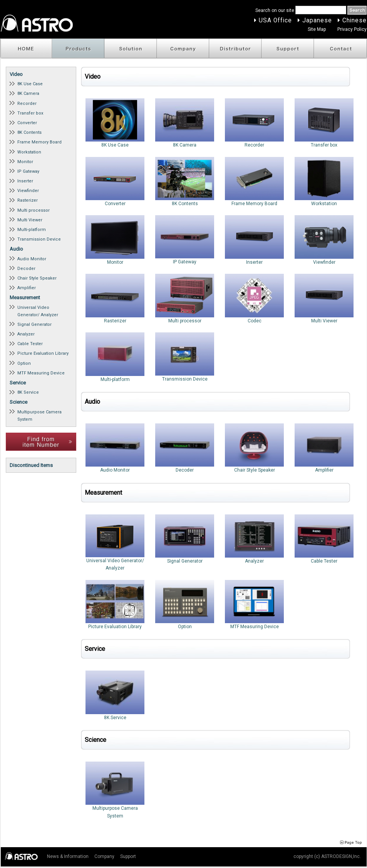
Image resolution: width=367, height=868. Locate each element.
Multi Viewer (30, 220)
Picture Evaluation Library (43, 353)
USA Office (275, 20)
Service (18, 383)
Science (18, 402)
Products (78, 49)
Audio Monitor (32, 259)
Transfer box (30, 113)
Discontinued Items (31, 465)
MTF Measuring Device (41, 373)
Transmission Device (39, 239)
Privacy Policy (352, 29)
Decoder (26, 269)
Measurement (25, 297)
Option (24, 363)
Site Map (317, 29)
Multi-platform (32, 230)
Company (183, 49)
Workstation (29, 152)
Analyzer (26, 334)
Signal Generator (34, 324)
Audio (16, 249)
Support (288, 49)
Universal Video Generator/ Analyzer (38, 311)
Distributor (235, 49)
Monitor (25, 162)
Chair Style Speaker (37, 278)
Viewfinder (28, 191)
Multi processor (34, 210)
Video (16, 74)
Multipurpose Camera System (39, 416)
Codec (255, 298)
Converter (27, 123)
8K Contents (29, 132)
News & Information (68, 856)
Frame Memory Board (39, 142)
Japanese (317, 20)
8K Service (28, 392)
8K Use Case (30, 84)
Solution (131, 49)
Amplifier (27, 288)
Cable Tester (30, 344)
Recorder (27, 104)
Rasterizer (28, 200)
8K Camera (28, 94)
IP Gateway (28, 171)
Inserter (25, 181)
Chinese (354, 20)
